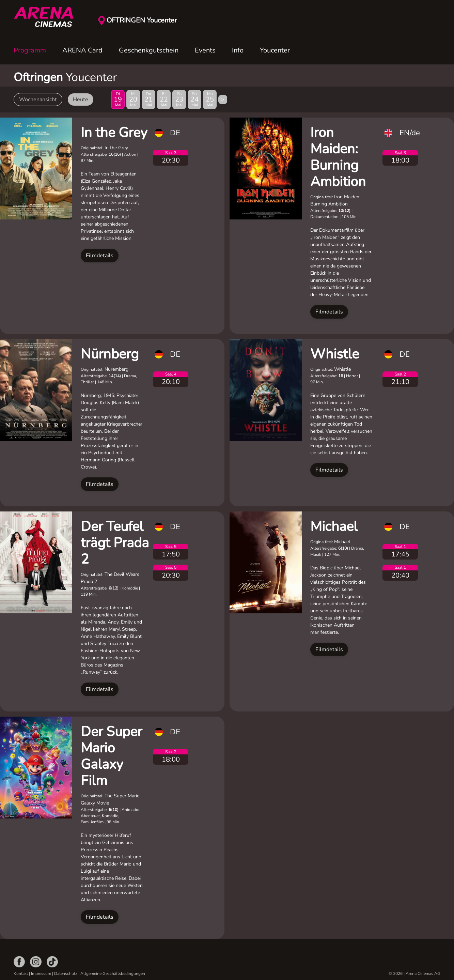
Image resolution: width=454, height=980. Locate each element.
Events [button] (205, 50)
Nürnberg (110, 354)
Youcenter (275, 50)
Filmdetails (100, 256)
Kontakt (21, 974)
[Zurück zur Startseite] (48, 17)
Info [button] (238, 50)
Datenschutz (66, 974)
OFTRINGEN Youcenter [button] (142, 20)
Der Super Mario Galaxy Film (111, 756)
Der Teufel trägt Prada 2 (115, 543)
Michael (334, 526)
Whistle (335, 354)
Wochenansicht (38, 99)
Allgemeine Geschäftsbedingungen (113, 974)
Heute (81, 99)
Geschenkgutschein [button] (149, 50)
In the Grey (114, 133)
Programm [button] (30, 50)
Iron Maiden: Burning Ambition (338, 157)
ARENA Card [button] (82, 50)
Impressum (41, 974)
